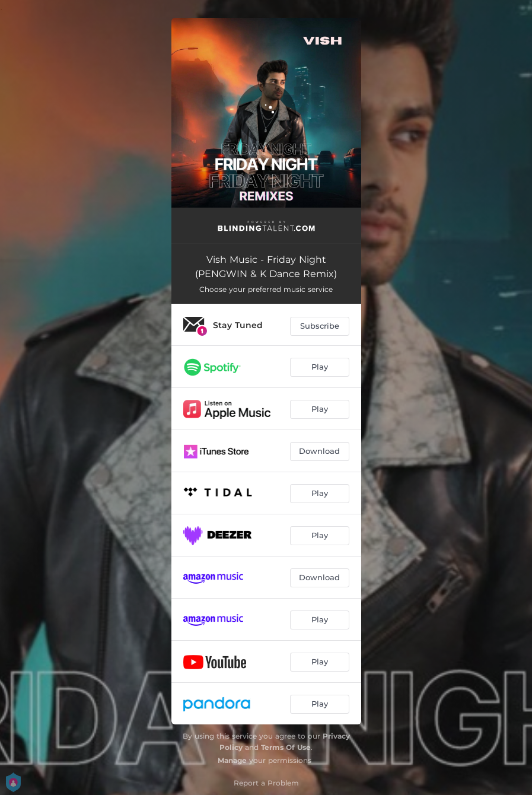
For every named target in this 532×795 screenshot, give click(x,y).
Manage (232, 760)
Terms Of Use (286, 747)
